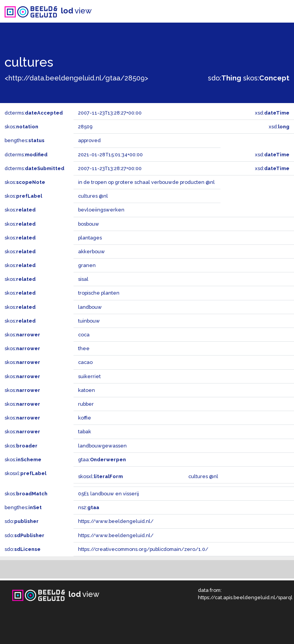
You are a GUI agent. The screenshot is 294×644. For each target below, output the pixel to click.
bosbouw (89, 224)
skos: (266, 78)
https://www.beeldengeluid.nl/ (116, 521)
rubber (86, 404)
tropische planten (99, 293)
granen (87, 265)
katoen (87, 390)
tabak (85, 432)
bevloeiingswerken (101, 210)
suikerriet (89, 376)
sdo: (225, 78)
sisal (83, 279)
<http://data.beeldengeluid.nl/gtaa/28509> (76, 78)
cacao (85, 362)
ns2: (89, 507)
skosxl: (25, 473)
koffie (85, 418)
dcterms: (34, 113)
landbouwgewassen (102, 446)
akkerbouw (91, 252)
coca (84, 335)
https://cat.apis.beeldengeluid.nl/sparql (245, 597)
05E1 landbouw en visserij (109, 494)
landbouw (90, 307)
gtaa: (102, 460)
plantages (90, 238)
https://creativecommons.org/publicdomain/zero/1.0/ (143, 549)
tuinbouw (89, 321)
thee (84, 348)
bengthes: (24, 140)
